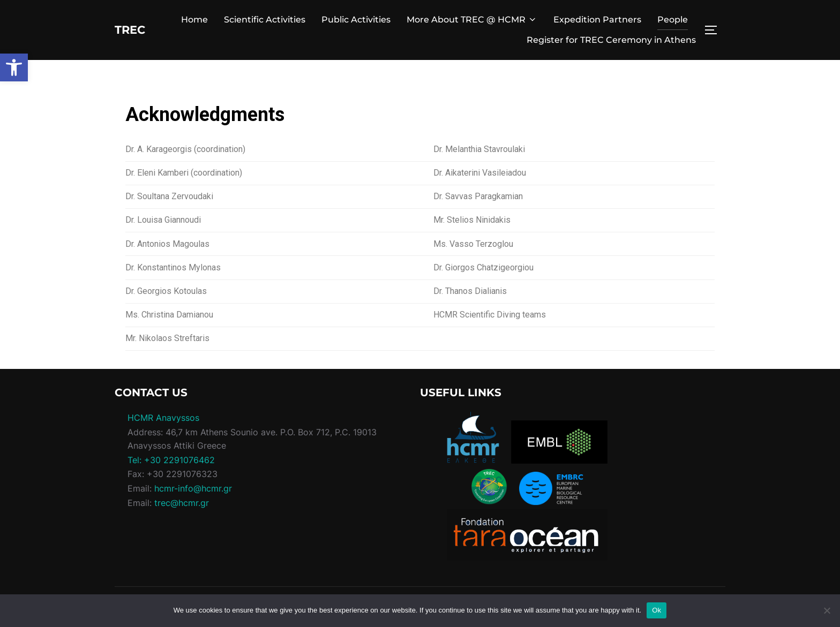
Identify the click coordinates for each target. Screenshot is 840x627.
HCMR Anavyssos (163, 418)
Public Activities (356, 20)
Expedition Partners (597, 20)
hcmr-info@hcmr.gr (193, 488)
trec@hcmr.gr (182, 503)
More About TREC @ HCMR (472, 20)
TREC (135, 29)
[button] (14, 67)
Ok (657, 610)
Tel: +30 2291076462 (171, 460)
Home (194, 20)
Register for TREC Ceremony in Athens (611, 40)
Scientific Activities (265, 20)
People (673, 20)
